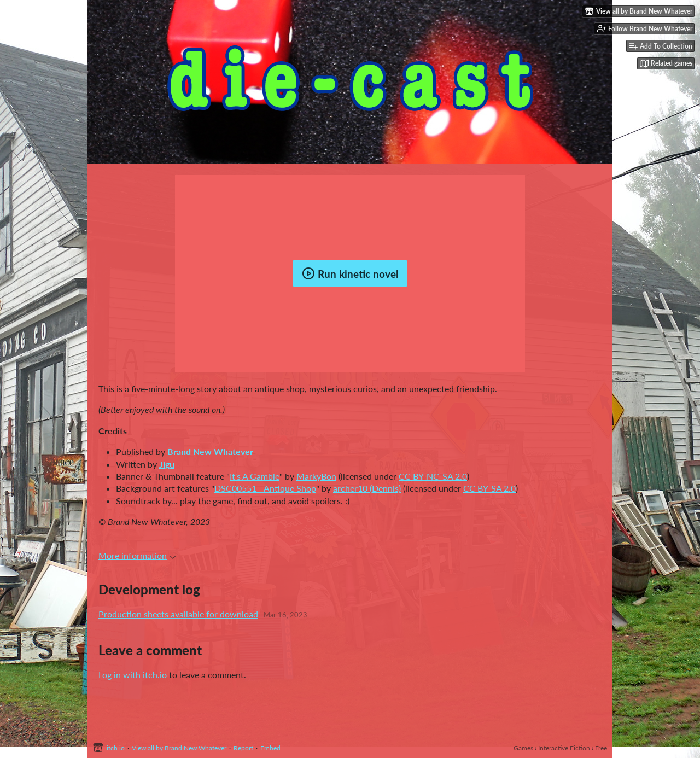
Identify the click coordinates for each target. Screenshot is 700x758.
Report (243, 748)
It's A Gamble (255, 476)
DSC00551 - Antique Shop (265, 488)
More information (137, 555)
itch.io (116, 748)
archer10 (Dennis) (367, 488)
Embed (270, 748)
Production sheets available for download (178, 614)
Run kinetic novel (350, 273)
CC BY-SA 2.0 (489, 488)
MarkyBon (316, 476)
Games (523, 748)
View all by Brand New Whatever (179, 748)
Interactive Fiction (564, 748)
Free (601, 748)
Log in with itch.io (133, 675)
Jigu (167, 464)
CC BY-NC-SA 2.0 (433, 476)
